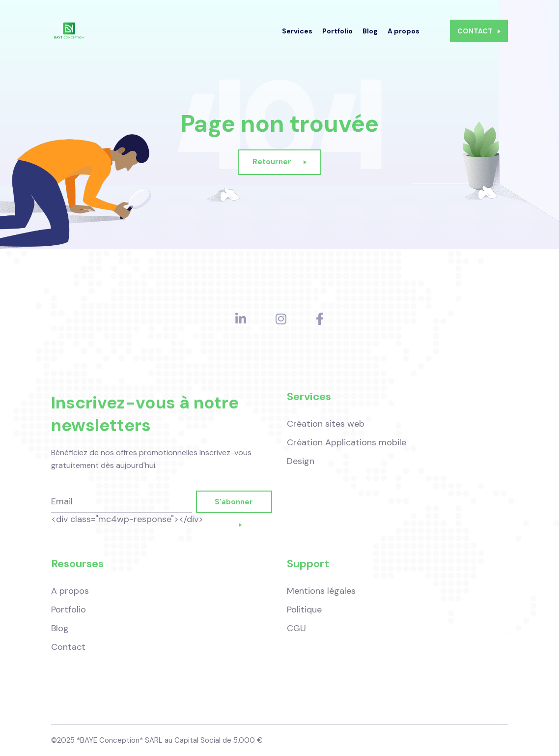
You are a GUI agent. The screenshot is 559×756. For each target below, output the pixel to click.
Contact (68, 647)
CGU (296, 628)
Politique (304, 610)
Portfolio (337, 37)
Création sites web (326, 428)
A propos (404, 37)
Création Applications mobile (347, 446)
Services (297, 37)
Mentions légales (321, 591)
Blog (370, 37)
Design (301, 465)
